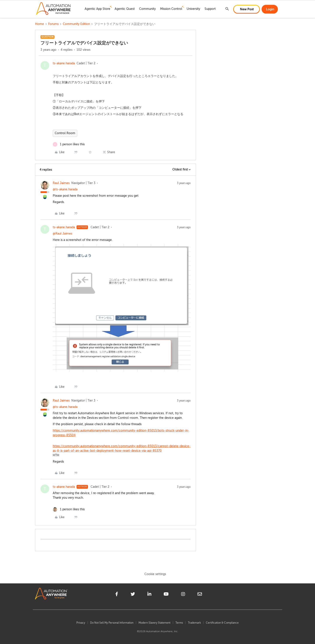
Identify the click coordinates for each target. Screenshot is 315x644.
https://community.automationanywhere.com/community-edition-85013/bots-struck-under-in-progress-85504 (121, 433)
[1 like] (69, 144)
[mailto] (200, 595)
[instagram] (183, 595)
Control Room (65, 133)
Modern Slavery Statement (154, 623)
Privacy (81, 623)
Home (39, 24)
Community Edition (76, 24)
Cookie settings (155, 574)
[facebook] (117, 595)
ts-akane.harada (64, 63)
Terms (179, 623)
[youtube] (166, 595)
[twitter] (133, 595)
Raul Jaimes (61, 183)
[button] (247, 9)
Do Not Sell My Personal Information (112, 623)
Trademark (194, 623)
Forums (53, 24)
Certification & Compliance (222, 623)
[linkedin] (149, 595)
